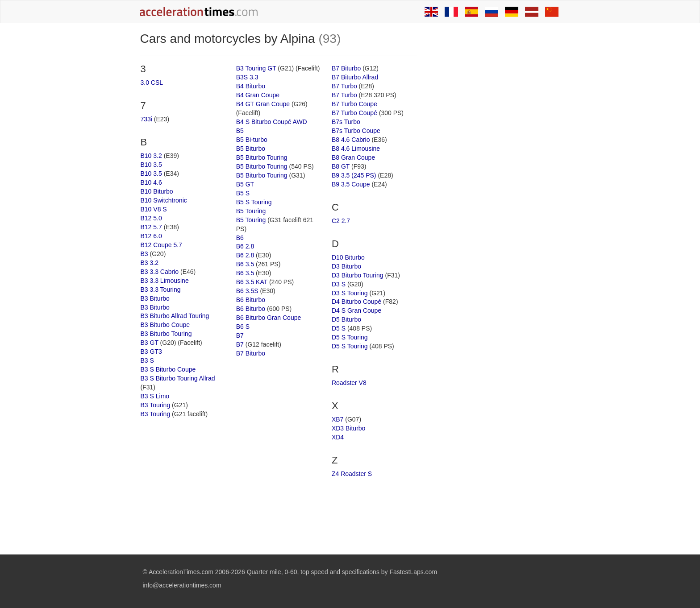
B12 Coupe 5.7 (161, 245)
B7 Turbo (344, 86)
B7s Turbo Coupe (356, 131)
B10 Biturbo (157, 191)
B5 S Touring (254, 202)
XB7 (337, 419)
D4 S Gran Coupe (356, 310)
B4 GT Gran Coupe (263, 104)
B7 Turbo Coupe (354, 104)
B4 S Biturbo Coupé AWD (272, 122)
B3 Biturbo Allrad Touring (175, 316)
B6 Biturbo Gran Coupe (269, 318)
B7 (240, 335)
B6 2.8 (245, 246)
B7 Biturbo (251, 353)
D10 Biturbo (348, 257)
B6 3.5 (245, 264)
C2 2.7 (341, 221)
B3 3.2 (150, 263)
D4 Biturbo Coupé (356, 302)
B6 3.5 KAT (252, 282)
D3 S (339, 284)
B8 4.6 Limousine (356, 149)
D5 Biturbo (346, 319)
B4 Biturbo (251, 86)
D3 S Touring (350, 293)
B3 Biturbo (155, 298)
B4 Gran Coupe (258, 95)
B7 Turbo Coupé (354, 113)
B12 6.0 (151, 236)
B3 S (147, 360)
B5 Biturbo (251, 149)
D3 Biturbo (346, 266)
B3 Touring (156, 405)
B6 (240, 238)
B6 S (243, 327)
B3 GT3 (151, 352)
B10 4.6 (151, 182)
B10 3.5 (151, 165)
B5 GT (245, 184)
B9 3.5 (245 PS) (354, 175)
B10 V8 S (154, 209)
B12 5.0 (151, 218)
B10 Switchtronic (164, 200)
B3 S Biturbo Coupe (168, 369)
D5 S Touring (350, 337)
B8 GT (341, 166)
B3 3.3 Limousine (165, 281)
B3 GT (150, 343)
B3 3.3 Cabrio (160, 272)
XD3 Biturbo (348, 428)
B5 (240, 131)
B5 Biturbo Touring (262, 157)
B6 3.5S (247, 291)
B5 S (243, 193)
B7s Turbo (346, 122)
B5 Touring (251, 211)
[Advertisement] (494, 166)
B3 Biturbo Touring (166, 334)
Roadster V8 (349, 383)
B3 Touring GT (256, 68)
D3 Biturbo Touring (358, 275)
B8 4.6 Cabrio (351, 140)
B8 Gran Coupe (353, 157)
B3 (144, 254)
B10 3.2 (151, 156)
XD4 (338, 437)
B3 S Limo (155, 396)
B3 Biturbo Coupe (165, 325)
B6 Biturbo (251, 300)
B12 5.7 (151, 227)
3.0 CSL (152, 83)
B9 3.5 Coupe (351, 184)
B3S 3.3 (247, 77)
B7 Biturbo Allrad (355, 77)
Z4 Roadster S (352, 474)
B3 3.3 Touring (161, 290)
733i (146, 119)
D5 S (339, 328)
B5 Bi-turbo (252, 140)
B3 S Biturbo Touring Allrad (178, 378)
